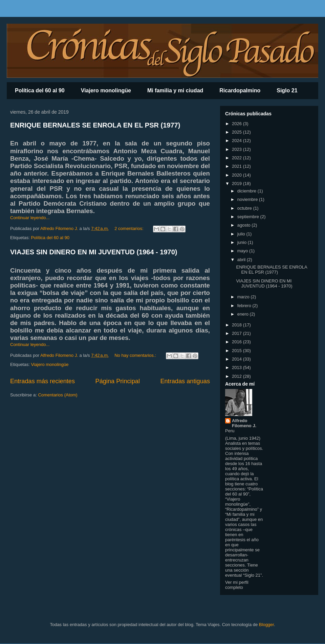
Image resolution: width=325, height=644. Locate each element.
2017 (237, 333)
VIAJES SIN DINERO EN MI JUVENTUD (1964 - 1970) (94, 252)
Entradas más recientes (42, 381)
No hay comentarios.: (136, 355)
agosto (245, 225)
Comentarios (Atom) (58, 395)
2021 (237, 166)
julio (242, 234)
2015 (237, 351)
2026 (237, 124)
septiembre (249, 217)
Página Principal (118, 381)
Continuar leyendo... (30, 218)
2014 (237, 359)
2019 (237, 183)
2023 (237, 149)
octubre (245, 208)
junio (243, 242)
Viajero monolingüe (106, 90)
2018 (237, 325)
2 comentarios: (129, 228)
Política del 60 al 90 (40, 90)
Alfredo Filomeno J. (244, 423)
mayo (243, 251)
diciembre (247, 191)
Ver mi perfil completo (237, 585)
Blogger (266, 625)
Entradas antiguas (185, 381)
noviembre (248, 199)
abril (242, 260)
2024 (237, 141)
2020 (237, 175)
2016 (237, 342)
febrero (245, 306)
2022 (237, 158)
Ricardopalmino (240, 90)
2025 (237, 132)
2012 (237, 376)
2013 (237, 367)
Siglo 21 (287, 90)
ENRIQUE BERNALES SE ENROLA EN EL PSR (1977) (95, 125)
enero (244, 314)
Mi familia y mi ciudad (175, 90)
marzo (244, 297)
